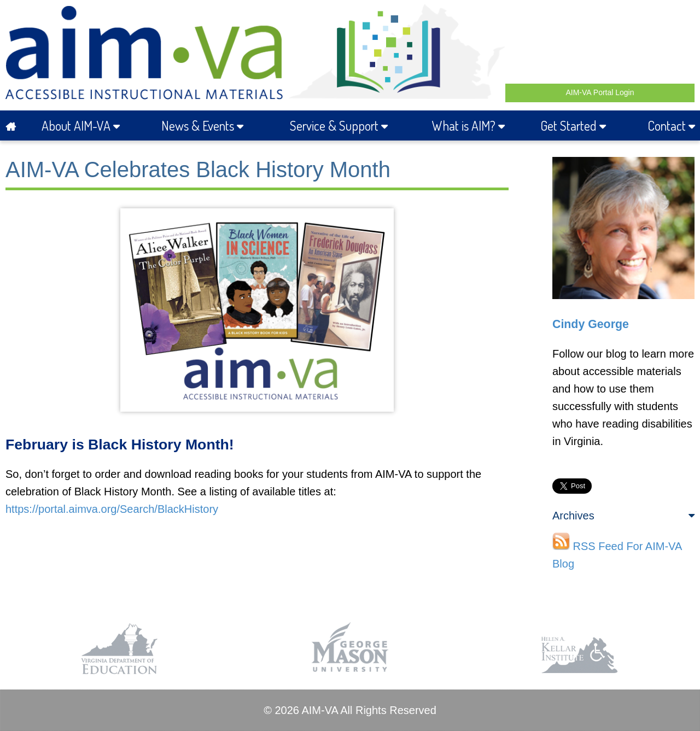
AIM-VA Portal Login (600, 92)
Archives (623, 516)
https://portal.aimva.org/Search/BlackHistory (112, 509)
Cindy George (591, 324)
